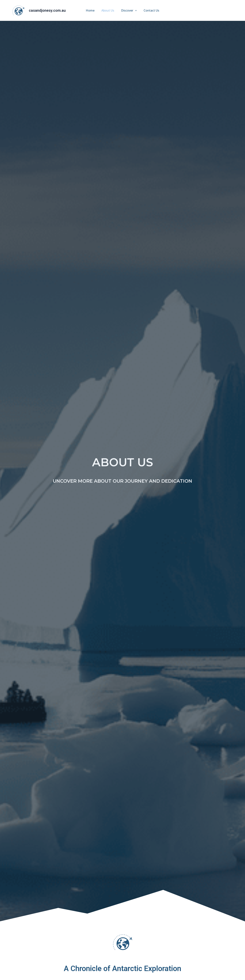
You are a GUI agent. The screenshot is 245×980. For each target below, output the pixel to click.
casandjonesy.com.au (47, 10)
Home (91, 10)
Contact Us (150, 10)
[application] (134, 10)
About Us (108, 10)
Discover (128, 10)
